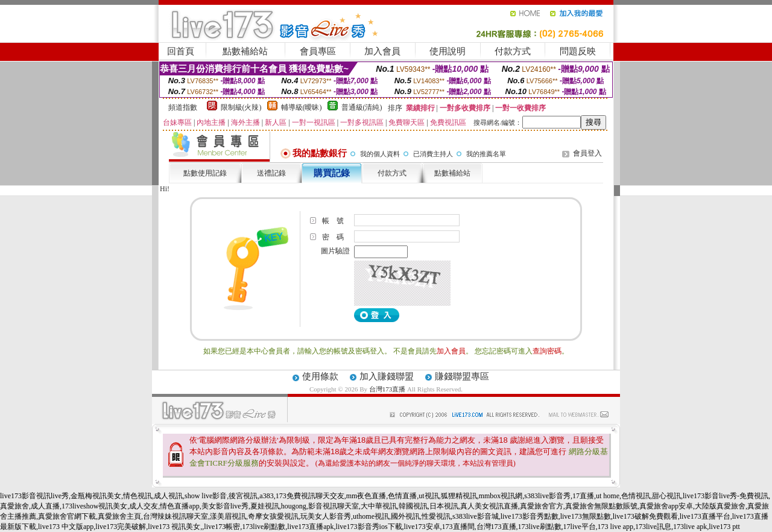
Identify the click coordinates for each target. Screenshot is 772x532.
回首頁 (181, 51)
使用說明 (448, 51)
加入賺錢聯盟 (387, 376)
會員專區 (318, 51)
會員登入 (587, 153)
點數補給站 (245, 51)
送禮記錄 (271, 173)
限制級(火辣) (241, 107)
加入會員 (382, 51)
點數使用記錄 (205, 173)
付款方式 (513, 51)
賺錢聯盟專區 (462, 376)
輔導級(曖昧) (302, 107)
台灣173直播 (388, 389)
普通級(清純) (362, 107)
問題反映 (578, 51)
